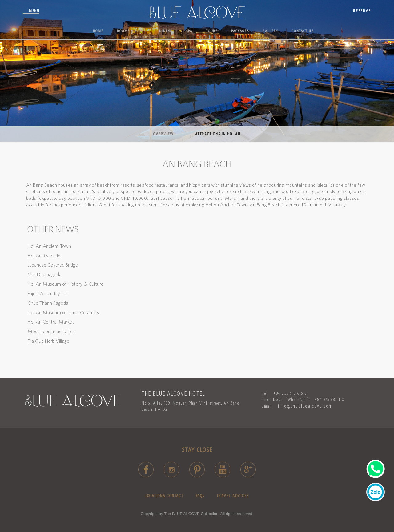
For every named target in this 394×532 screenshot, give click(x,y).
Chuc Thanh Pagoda (48, 303)
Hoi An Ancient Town (49, 246)
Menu (34, 11)
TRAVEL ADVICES (233, 496)
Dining (166, 31)
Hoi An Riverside (44, 256)
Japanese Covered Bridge (53, 265)
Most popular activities (51, 331)
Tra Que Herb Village (48, 341)
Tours (212, 31)
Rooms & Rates (131, 31)
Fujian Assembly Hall (48, 293)
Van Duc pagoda (45, 274)
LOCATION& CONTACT (164, 496)
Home (98, 31)
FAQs (200, 496)
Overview (163, 134)
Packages (240, 31)
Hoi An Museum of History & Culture (66, 284)
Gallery (270, 31)
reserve (362, 11)
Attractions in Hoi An (218, 134)
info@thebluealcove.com (305, 406)
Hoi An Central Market (51, 322)
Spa (189, 31)
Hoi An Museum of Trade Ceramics (63, 312)
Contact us (303, 31)
